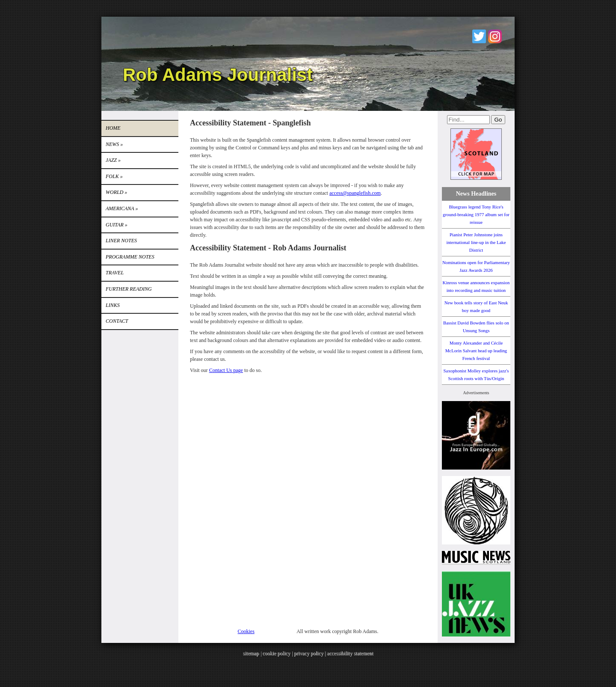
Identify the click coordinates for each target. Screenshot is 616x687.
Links (113, 305)
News (114, 144)
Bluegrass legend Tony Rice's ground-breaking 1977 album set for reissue (476, 214)
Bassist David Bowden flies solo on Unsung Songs (476, 327)
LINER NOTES (121, 241)
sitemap (251, 653)
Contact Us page (226, 370)
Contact (117, 321)
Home (113, 128)
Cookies (246, 631)
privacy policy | (310, 653)
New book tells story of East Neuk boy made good (476, 306)
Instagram (495, 36)
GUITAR (117, 225)
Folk (114, 176)
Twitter (479, 36)
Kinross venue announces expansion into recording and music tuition (476, 286)
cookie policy (276, 653)
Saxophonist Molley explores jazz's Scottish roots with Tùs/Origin (476, 375)
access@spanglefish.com (355, 193)
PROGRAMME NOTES (130, 257)
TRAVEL (115, 273)
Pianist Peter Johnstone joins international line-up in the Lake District (476, 242)
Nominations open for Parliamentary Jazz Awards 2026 (476, 266)
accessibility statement (350, 653)
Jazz (113, 160)
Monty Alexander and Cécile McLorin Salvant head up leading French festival (476, 351)
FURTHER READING (129, 289)
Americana (122, 208)
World (116, 192)
